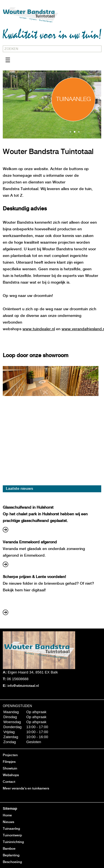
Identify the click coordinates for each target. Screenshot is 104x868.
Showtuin (10, 769)
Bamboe (9, 849)
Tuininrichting (13, 842)
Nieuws (8, 822)
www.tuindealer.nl (39, 329)
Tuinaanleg (11, 829)
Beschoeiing (12, 862)
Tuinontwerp (12, 835)
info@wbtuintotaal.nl (23, 686)
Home (7, 815)
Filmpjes (9, 762)
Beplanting (11, 855)
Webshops (11, 775)
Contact (9, 782)
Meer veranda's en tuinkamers (26, 788)
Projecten (10, 755)
